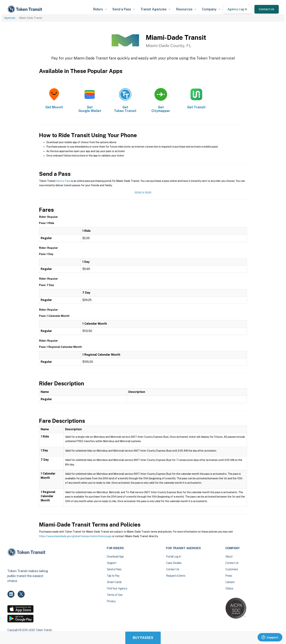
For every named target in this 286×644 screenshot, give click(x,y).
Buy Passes (143, 638)
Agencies (10, 18)
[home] (26, 9)
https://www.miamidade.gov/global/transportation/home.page (75, 536)
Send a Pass (63, 181)
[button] (100, 9)
